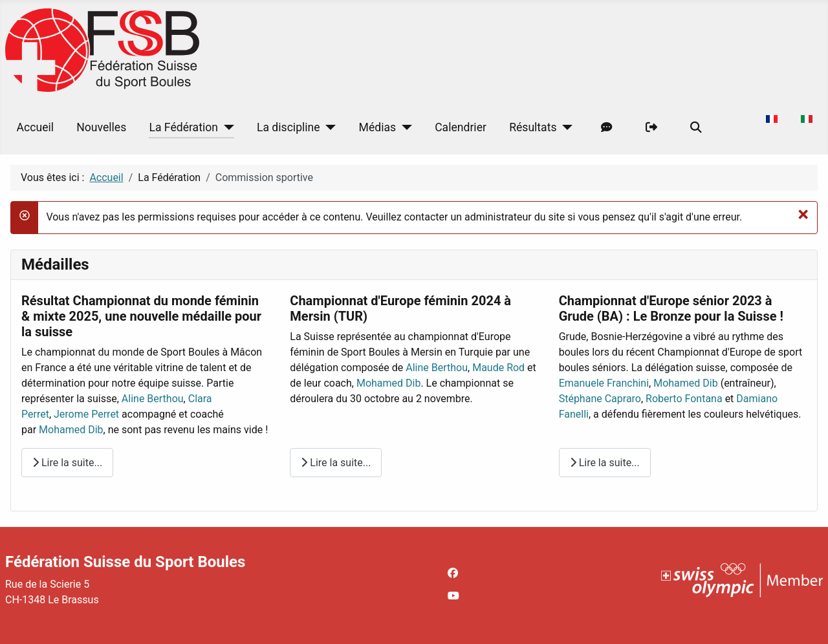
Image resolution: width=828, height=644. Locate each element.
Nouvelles (101, 127)
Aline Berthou (153, 399)
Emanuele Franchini (604, 383)
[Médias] (404, 127)
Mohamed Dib (71, 430)
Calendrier (461, 127)
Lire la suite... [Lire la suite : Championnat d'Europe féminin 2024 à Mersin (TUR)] (336, 463)
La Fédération (183, 127)
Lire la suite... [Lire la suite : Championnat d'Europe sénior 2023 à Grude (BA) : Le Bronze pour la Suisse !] (605, 463)
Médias (378, 127)
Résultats (533, 127)
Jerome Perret (86, 414)
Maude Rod (498, 368)
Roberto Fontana (684, 399)
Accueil (35, 127)
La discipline (289, 127)
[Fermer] (803, 214)
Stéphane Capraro (600, 399)
